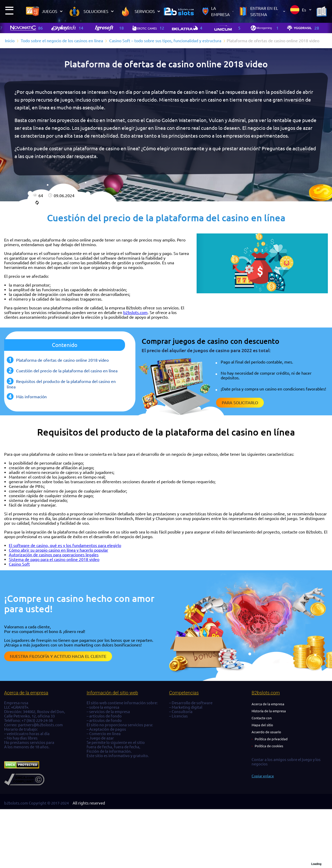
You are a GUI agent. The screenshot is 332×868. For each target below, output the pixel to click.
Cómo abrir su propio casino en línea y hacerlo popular (58, 550)
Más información (31, 397)
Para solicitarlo (240, 403)
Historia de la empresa (269, 711)
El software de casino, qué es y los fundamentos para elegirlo (65, 545)
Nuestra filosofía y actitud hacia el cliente (58, 656)
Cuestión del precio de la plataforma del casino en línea (67, 371)
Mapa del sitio (262, 725)
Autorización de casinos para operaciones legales (54, 555)
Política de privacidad (271, 739)
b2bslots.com (135, 312)
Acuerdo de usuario (266, 732)
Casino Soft (19, 564)
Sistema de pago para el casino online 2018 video (54, 559)
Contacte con (262, 718)
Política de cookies (269, 746)
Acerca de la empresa (268, 704)
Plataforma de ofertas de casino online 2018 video (62, 360)
